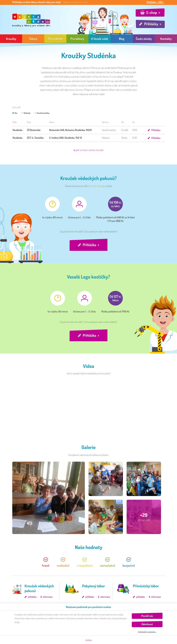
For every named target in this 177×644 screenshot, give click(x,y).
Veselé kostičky (42, 113)
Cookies (89, 640)
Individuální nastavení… (147, 632)
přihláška (32, 597)
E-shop (152, 12)
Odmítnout (147, 624)
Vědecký (26, 113)
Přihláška (156, 130)
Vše (15, 113)
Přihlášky (151, 24)
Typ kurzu (16, 107)
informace (48, 597)
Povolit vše (147, 616)
